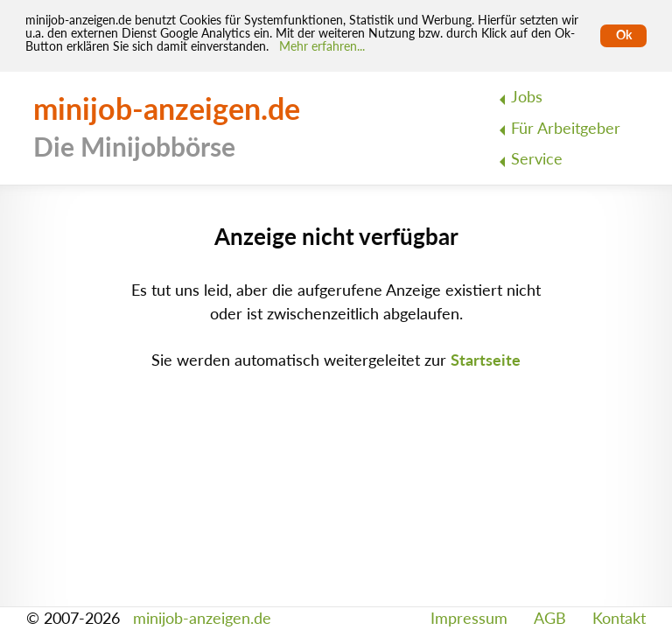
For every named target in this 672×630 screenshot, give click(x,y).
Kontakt (619, 618)
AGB (550, 618)
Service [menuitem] (537, 159)
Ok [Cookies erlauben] (624, 35)
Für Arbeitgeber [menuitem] (566, 128)
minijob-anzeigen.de (202, 618)
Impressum (469, 618)
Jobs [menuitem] (527, 97)
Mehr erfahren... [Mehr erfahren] (322, 46)
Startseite (486, 360)
